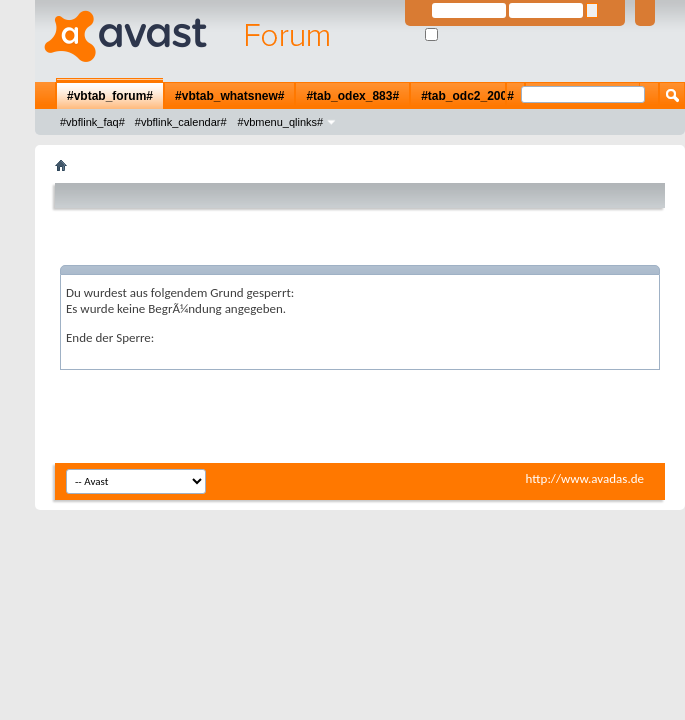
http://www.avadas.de (585, 478)
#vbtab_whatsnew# (229, 96)
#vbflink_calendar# (181, 122)
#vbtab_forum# (110, 96)
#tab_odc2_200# (467, 96)
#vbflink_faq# (92, 122)
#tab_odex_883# (352, 96)
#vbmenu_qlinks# (281, 122)
